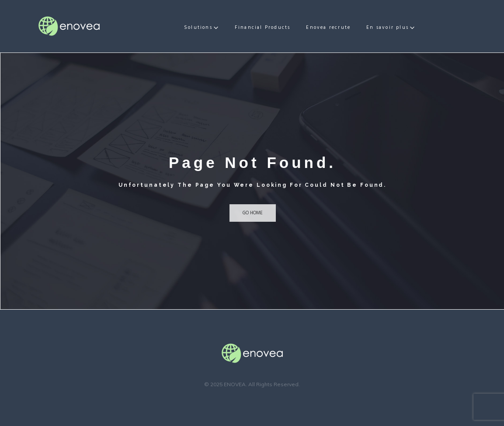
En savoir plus (446, 28)
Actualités (394, 28)
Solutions (210, 28)
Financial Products (275, 28)
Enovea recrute (341, 28)
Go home (253, 213)
